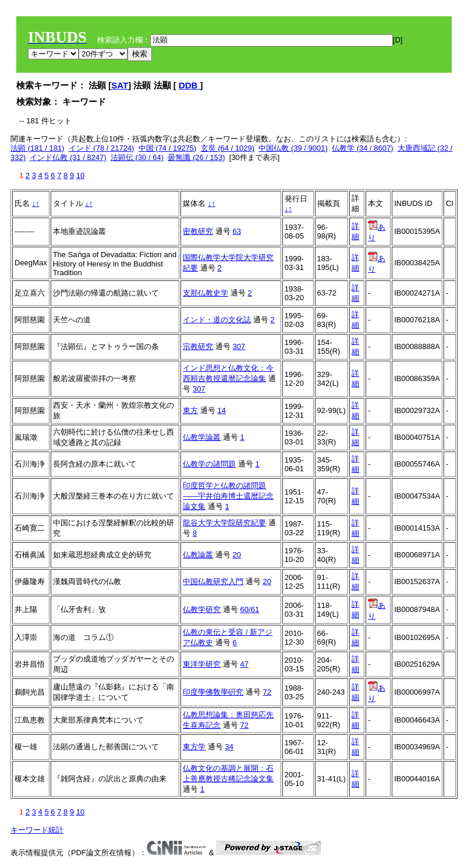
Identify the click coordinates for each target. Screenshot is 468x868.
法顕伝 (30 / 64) (137, 157)
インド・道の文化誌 (217, 320)
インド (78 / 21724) (102, 148)
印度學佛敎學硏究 (213, 692)
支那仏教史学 (205, 293)
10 (80, 175)
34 (229, 747)
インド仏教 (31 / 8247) (68, 157)
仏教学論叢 (202, 437)
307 (239, 346)
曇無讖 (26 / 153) (196, 157)
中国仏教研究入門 (213, 581)
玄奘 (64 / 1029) (228, 148)
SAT (120, 85)
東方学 (194, 747)
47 (244, 664)
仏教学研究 (202, 609)
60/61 (250, 609)
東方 (190, 410)
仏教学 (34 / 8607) (363, 148)
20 (237, 555)
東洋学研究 (202, 664)
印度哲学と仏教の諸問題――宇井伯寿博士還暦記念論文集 (228, 496)
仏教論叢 (198, 555)
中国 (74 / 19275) (168, 148)
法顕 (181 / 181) (38, 148)
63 (237, 231)
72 (267, 692)
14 (222, 410)
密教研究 (198, 231)
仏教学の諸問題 (209, 464)
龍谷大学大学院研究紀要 (224, 523)
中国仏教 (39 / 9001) (293, 148)
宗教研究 (198, 346)
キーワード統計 (37, 830)
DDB (189, 85)
